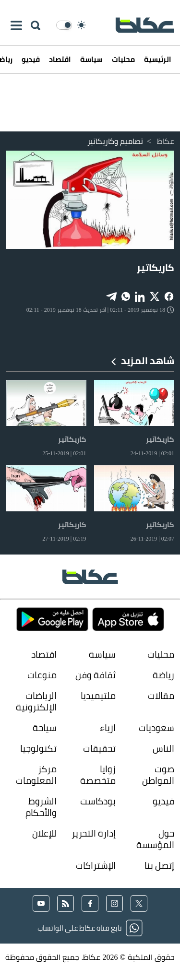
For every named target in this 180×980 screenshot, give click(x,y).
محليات (123, 59)
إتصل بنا (159, 865)
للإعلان (44, 833)
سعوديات (156, 727)
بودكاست (98, 801)
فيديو (31, 59)
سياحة (45, 727)
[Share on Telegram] (111, 296)
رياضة (163, 675)
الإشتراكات (96, 865)
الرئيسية (158, 59)
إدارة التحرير (93, 833)
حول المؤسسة (155, 839)
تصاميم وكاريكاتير (115, 141)
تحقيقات (99, 748)
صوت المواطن (158, 774)
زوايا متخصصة (98, 774)
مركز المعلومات (36, 774)
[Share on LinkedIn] (140, 296)
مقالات (161, 696)
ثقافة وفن (96, 675)
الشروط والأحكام (41, 807)
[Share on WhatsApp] (126, 296)
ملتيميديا (98, 696)
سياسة (91, 59)
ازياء (108, 727)
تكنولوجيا (38, 748)
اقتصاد (60, 59)
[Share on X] (155, 296)
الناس (163, 748)
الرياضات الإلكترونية (36, 701)
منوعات (42, 675)
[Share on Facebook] (169, 296)
